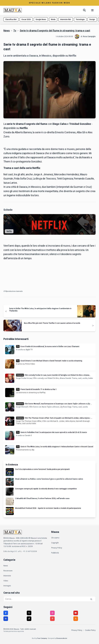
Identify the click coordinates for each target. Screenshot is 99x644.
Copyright (55, 543)
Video (6, 581)
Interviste (7, 576)
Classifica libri (11, 19)
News (7, 31)
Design (92, 19)
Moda (53, 19)
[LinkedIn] (6, 619)
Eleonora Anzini (62, 638)
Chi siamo (55, 538)
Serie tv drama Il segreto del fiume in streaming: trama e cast (55, 31)
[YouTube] (76, 613)
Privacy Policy (57, 548)
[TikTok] (29, 619)
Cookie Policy (90, 630)
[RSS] (76, 619)
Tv (15, 31)
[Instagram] (52, 613)
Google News (41, 19)
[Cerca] (84, 10)
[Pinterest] (52, 619)
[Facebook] (6, 613)
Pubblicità (55, 553)
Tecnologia (80, 19)
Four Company (42, 638)
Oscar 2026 (26, 19)
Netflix (9, 231)
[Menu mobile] (92, 10)
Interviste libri (66, 19)
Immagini (7, 586)
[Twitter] (29, 613)
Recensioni (8, 571)
